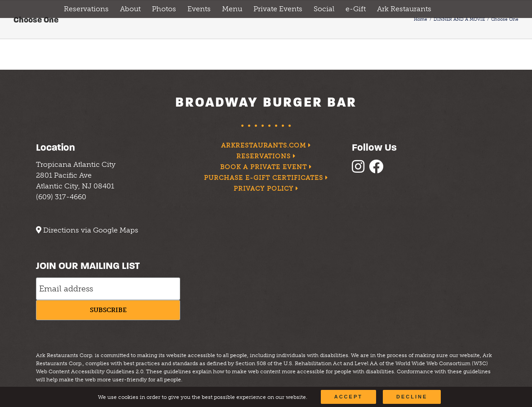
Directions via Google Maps (91, 230)
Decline (412, 397)
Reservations (266, 156)
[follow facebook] (378, 169)
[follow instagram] (360, 169)
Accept (348, 397)
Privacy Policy (266, 189)
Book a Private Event (266, 167)
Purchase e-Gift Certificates (266, 178)
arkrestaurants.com (266, 145)
